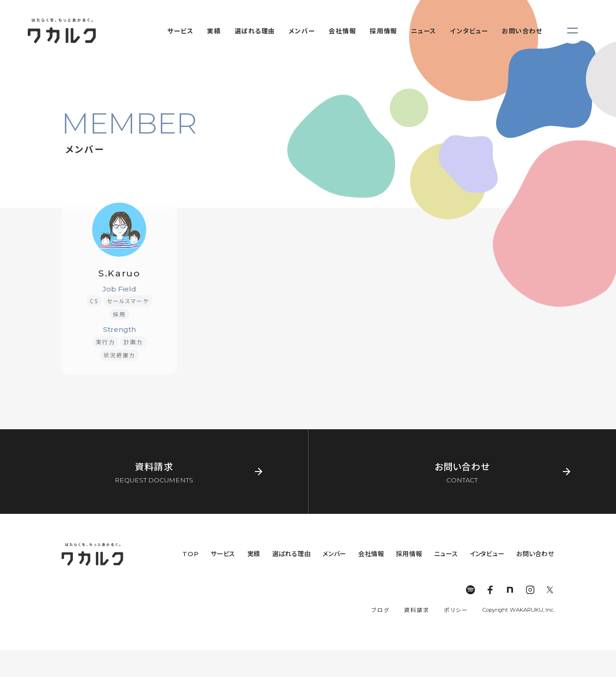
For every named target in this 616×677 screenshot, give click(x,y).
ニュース (446, 554)
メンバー (334, 554)
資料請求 (417, 610)
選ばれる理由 (292, 554)
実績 (254, 554)
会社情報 (371, 554)
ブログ (381, 610)
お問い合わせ (535, 554)
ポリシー (456, 610)
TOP (190, 554)
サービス (223, 554)
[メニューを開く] (573, 31)
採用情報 (409, 554)
